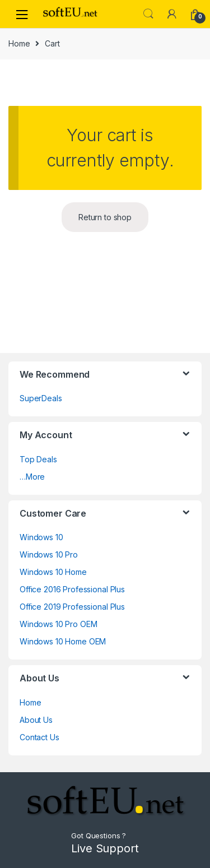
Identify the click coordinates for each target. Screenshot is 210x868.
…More (32, 477)
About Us (36, 720)
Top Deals (38, 459)
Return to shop (105, 217)
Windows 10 (41, 537)
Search (148, 14)
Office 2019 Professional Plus (72, 607)
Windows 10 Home (53, 572)
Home (19, 43)
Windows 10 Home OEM (63, 641)
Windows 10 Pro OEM (58, 624)
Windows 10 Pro (49, 554)
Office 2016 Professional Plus (72, 589)
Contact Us (39, 737)
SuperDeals (41, 398)
